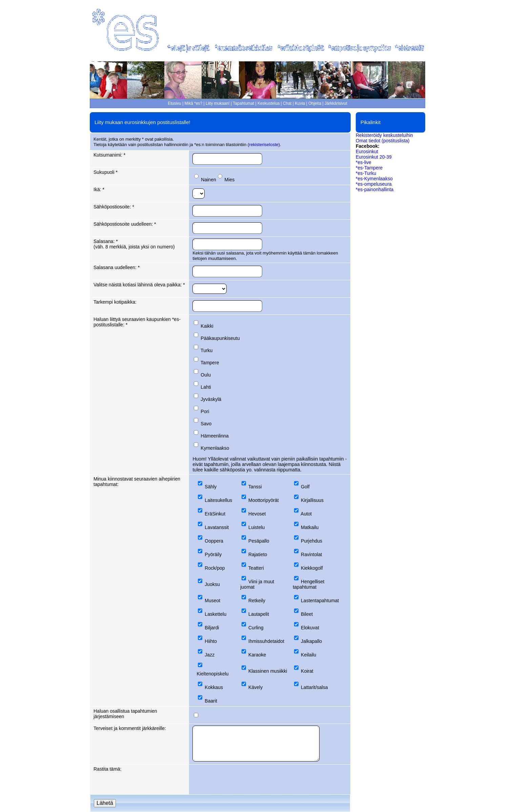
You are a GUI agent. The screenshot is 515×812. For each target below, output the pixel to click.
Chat (287, 103)
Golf (305, 487)
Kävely (255, 687)
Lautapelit (259, 614)
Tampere (210, 363)
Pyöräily (213, 554)
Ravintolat (311, 554)
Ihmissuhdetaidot (266, 641)
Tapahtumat (243, 103)
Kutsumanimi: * (109, 155)
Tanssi (255, 487)
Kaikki (207, 326)
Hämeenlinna (215, 436)
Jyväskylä (211, 399)
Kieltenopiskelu (212, 674)
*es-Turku (366, 173)
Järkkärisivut (336, 103)
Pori (205, 411)
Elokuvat (310, 628)
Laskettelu (215, 614)
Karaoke (257, 655)
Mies (230, 180)
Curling (256, 628)
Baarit (211, 701)
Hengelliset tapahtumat (308, 584)
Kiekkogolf (312, 568)
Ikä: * (99, 189)
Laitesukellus (218, 500)
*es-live (364, 162)
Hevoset (257, 514)
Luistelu (256, 527)
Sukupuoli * (106, 172)
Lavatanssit (217, 527)
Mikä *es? (194, 103)
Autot (306, 514)
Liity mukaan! (218, 103)
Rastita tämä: (107, 769)
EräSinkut (215, 514)
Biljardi (212, 628)
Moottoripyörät (263, 500)
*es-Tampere (369, 168)
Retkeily (257, 601)
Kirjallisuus (312, 500)
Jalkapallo (311, 641)
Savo (206, 424)
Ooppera (214, 541)
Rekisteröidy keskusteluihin (384, 135)
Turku (207, 350)
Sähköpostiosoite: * (114, 207)
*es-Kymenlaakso (374, 179)
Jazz (210, 655)
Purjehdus (312, 541)
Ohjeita (315, 103)
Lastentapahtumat (320, 601)
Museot (212, 601)
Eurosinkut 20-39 (374, 157)
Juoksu (212, 584)
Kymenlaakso (215, 448)
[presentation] (244, 779)
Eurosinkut (367, 151)
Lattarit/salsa (314, 687)
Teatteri (256, 568)
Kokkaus (214, 687)
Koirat (307, 671)
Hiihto (211, 641)
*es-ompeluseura (374, 184)
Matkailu (310, 527)
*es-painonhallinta (375, 189)
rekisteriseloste (264, 145)
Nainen (208, 180)
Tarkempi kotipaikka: (115, 302)
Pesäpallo (259, 541)
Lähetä (105, 803)
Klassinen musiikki (268, 671)
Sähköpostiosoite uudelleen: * (125, 224)
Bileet (307, 614)
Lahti (206, 387)
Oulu (206, 375)
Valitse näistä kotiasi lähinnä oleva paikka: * (139, 285)
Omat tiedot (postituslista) (383, 141)
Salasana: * (106, 241)
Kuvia (300, 103)
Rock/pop (215, 568)
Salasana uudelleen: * (117, 267)
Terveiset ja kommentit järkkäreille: (130, 728)
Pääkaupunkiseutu (220, 338)
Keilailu (308, 655)
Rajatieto (258, 554)
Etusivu (174, 103)
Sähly (211, 487)
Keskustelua (269, 103)
